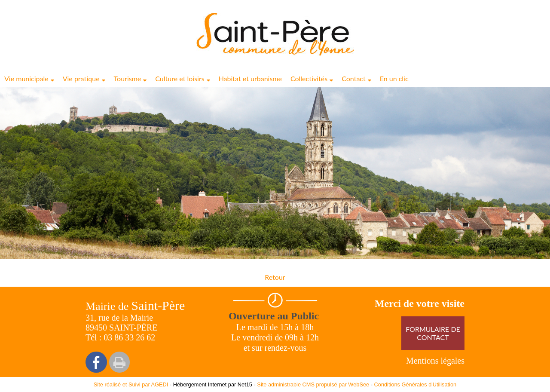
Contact (353, 78)
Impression (119, 362)
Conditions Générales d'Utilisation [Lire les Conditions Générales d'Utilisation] (416, 384)
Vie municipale (26, 78)
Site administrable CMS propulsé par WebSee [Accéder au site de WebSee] (313, 384)
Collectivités (309, 78)
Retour (275, 277)
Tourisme (128, 78)
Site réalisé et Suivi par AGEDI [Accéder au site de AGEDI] (131, 384)
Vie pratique (81, 78)
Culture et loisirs (180, 78)
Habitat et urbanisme (250, 78)
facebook (96, 362)
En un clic (394, 78)
